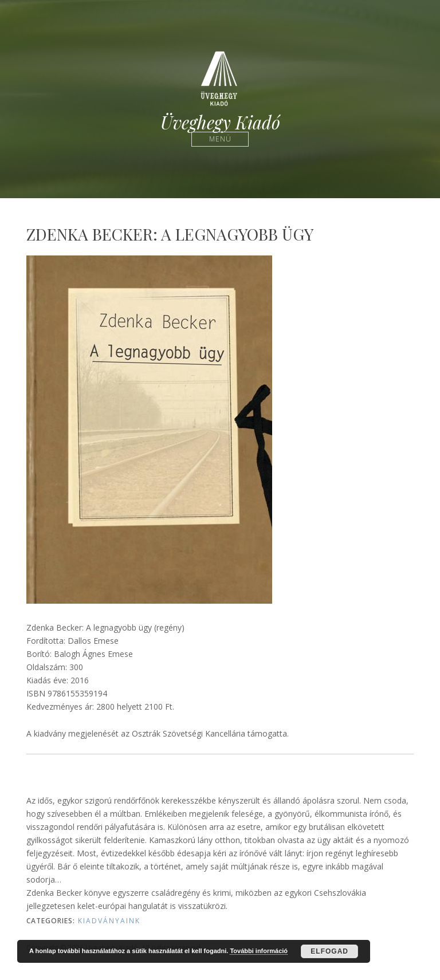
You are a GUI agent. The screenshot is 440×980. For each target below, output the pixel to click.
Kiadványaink (109, 921)
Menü (220, 139)
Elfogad (329, 951)
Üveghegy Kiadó (220, 122)
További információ (259, 951)
